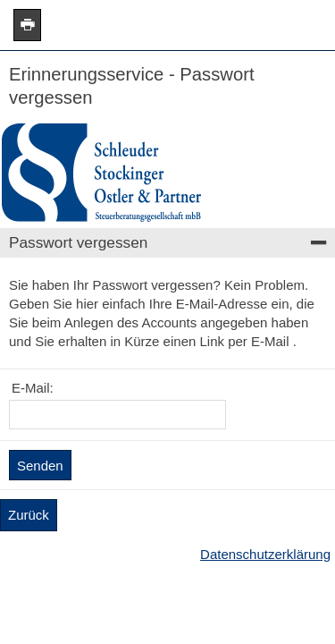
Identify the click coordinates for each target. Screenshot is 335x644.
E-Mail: (33, 388)
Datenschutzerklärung (265, 554)
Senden (40, 466)
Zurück (29, 515)
